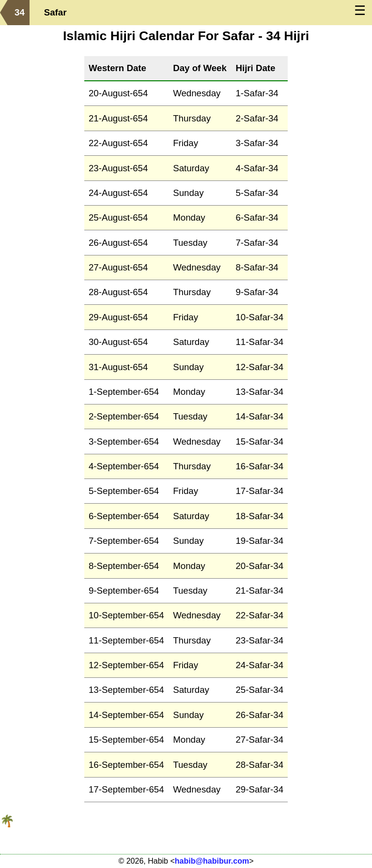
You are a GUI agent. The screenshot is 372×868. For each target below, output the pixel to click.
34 (20, 12)
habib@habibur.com (212, 861)
